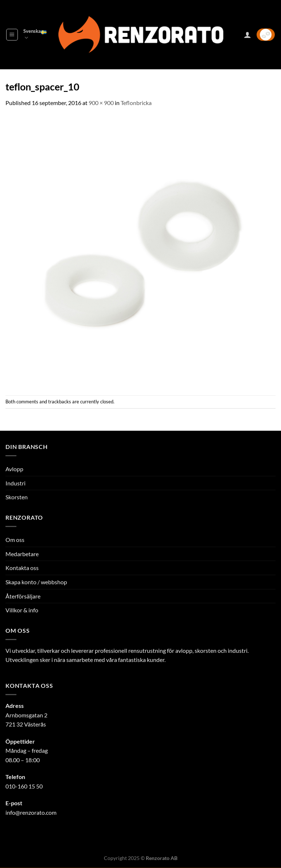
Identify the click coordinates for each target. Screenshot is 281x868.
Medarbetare (22, 554)
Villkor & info (22, 610)
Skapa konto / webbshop (36, 582)
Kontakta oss (22, 568)
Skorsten (17, 497)
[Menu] (12, 35)
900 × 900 (101, 103)
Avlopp (14, 469)
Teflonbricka (136, 103)
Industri (15, 483)
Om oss (15, 540)
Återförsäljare (23, 596)
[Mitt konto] (247, 35)
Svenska (35, 35)
